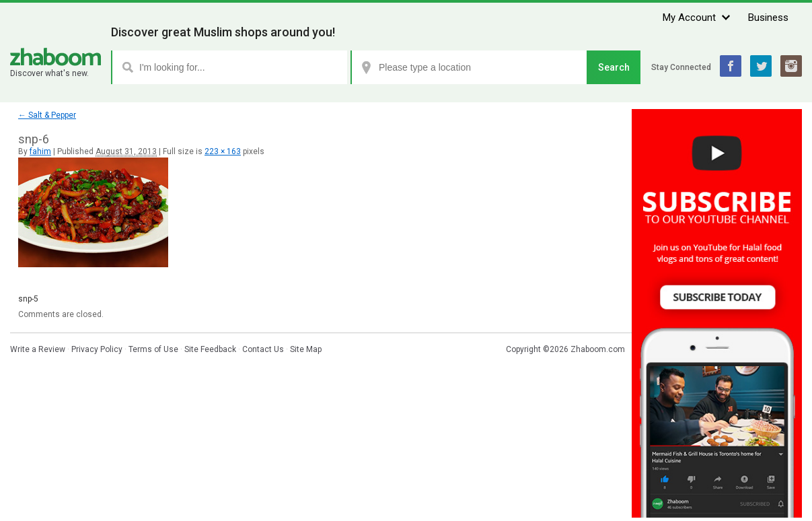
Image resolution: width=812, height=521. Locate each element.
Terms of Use (153, 349)
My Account (689, 18)
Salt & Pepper (47, 115)
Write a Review (38, 349)
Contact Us (263, 349)
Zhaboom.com (598, 349)
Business (768, 18)
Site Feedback (210, 349)
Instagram (791, 66)
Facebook (731, 66)
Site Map (306, 349)
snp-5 (28, 299)
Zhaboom (56, 57)
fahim (40, 151)
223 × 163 (223, 151)
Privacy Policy (97, 349)
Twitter (761, 66)
